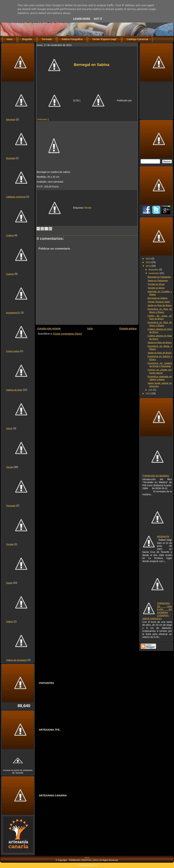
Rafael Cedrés (103, 865)
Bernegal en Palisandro (159, 277)
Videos (10, 621)
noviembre (154, 273)
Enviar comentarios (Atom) (68, 334)
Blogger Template (72, 865)
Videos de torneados (16, 660)
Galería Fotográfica (72, 39)
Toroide (10, 544)
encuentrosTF (13, 313)
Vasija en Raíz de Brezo (160, 305)
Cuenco (10, 274)
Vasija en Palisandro (158, 281)
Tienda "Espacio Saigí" (105, 39)
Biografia (11, 158)
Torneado (47, 39)
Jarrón (9, 428)
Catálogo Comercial (137, 39)
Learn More (82, 19)
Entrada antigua (128, 328)
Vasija (9, 583)
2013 (149, 393)
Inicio (10, 39)
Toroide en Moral (156, 284)
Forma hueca (13, 351)
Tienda (9, 467)
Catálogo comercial (16, 197)
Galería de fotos (14, 390)
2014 (149, 266)
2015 (149, 262)
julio (151, 390)
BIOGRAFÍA (163, 536)
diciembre (154, 270)
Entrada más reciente (49, 328)
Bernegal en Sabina (92, 65)
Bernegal (11, 119)
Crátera (10, 235)
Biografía (27, 39)
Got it (98, 19)
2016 (149, 259)
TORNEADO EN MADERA (156, 476)
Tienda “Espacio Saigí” (159, 302)
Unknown (42, 119)
